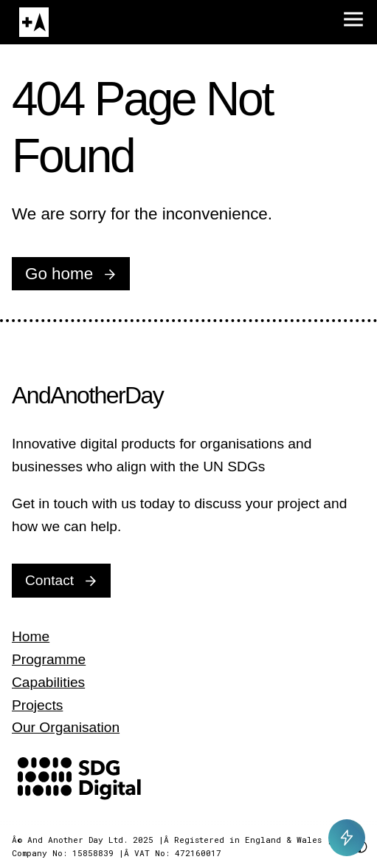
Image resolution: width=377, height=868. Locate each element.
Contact (49, 580)
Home (31, 636)
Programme (49, 659)
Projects (37, 705)
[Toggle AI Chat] (347, 838)
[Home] (34, 22)
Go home (59, 274)
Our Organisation (66, 727)
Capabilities (48, 682)
